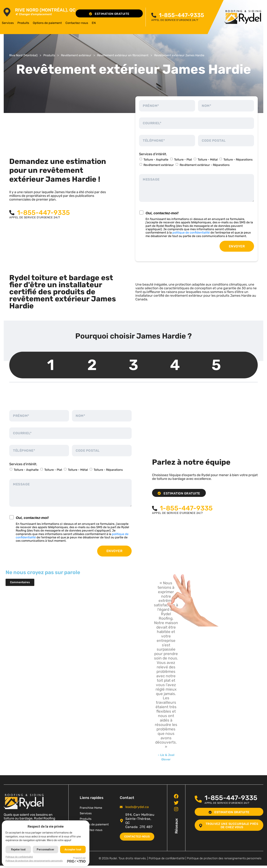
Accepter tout (73, 849)
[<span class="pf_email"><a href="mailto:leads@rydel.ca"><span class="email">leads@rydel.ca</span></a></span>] (121, 807)
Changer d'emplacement (33, 14)
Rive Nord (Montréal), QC (45, 10)
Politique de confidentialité (167, 861)
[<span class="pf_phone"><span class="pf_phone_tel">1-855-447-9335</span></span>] (154, 15)
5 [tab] (216, 365)
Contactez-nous (77, 23)
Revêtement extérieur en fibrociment (123, 55)
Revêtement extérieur (76, 55)
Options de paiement (47, 23)
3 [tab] (133, 365)
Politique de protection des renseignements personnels (224, 861)
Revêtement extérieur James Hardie (179, 55)
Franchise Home (91, 808)
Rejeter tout (18, 849)
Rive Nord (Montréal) (23, 55)
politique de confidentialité (191, 233)
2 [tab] (92, 365)
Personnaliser (46, 849)
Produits (23, 23)
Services (8, 23)
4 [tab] (175, 365)
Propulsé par (77, 860)
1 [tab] (51, 365)
